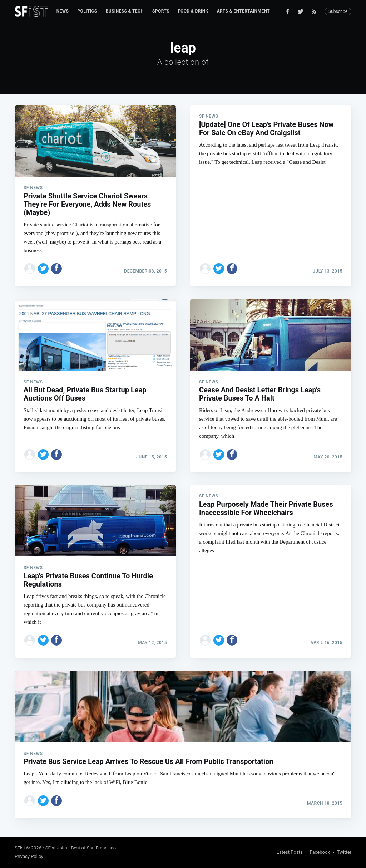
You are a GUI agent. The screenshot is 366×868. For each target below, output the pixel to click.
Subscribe (338, 11)
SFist (20, 848)
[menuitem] (63, 11)
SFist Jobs (56, 848)
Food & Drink (193, 11)
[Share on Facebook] (56, 269)
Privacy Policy (29, 856)
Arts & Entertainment (243, 11)
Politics (87, 11)
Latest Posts (290, 852)
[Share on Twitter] (43, 269)
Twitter (344, 852)
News (63, 11)
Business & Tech (125, 11)
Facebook (320, 852)
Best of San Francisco (93, 848)
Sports (161, 11)
